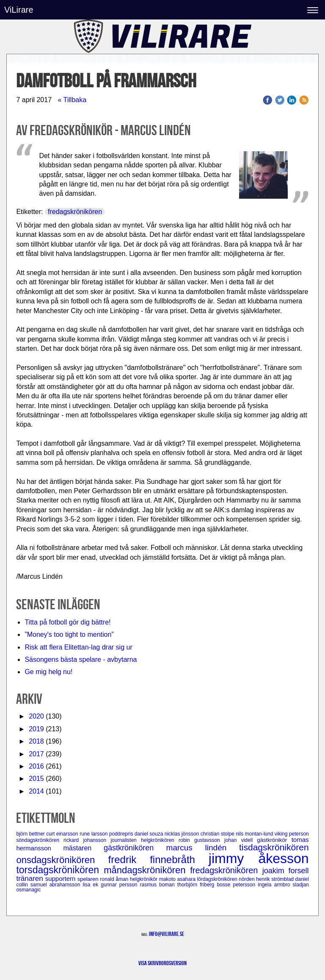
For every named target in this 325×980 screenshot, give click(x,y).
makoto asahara (178, 879)
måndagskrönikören (147, 870)
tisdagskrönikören (274, 847)
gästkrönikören (135, 848)
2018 (36, 741)
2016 (36, 766)
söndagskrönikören (40, 840)
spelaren (89, 879)
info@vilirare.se (167, 934)
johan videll (241, 840)
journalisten (126, 840)
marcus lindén (203, 848)
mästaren (84, 848)
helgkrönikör (145, 879)
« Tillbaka (72, 100)
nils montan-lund (255, 834)
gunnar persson (120, 885)
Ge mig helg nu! (48, 672)
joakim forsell (286, 871)
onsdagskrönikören (62, 860)
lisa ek (92, 885)
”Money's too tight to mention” (69, 634)
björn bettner (31, 834)
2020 (36, 716)
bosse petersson (237, 885)
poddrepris (122, 834)
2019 (36, 729)
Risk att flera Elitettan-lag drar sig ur (78, 647)
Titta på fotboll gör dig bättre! (67, 622)
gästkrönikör (274, 840)
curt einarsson (63, 834)
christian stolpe (218, 834)
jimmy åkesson (259, 858)
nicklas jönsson (183, 834)
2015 (36, 779)
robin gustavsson (201, 840)
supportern (61, 879)
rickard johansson (87, 840)
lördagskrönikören (218, 879)
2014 (36, 791)
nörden (247, 879)
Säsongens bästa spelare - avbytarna (82, 659)
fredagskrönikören (75, 212)
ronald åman (115, 879)
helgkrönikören (160, 840)
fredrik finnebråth (158, 859)
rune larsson (94, 834)
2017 (36, 754)
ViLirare (19, 10)
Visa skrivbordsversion (162, 963)
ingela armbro (275, 885)
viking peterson (292, 834)
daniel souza (150, 834)
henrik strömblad (275, 879)
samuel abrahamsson (57, 885)
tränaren (30, 879)
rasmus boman (159, 885)
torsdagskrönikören (60, 870)
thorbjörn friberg (197, 885)
